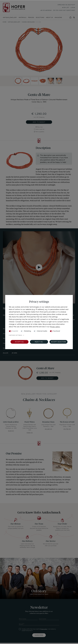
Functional (57, 331)
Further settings (15, 335)
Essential (15, 331)
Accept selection (58, 342)
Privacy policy (55, 327)
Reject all (39, 342)
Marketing (27, 331)
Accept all (19, 342)
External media (42, 331)
